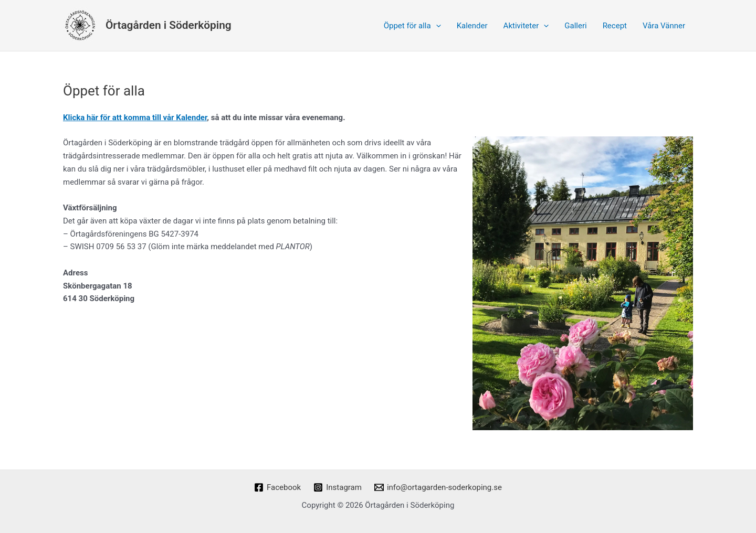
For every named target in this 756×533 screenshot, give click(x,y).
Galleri (575, 26)
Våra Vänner (664, 26)
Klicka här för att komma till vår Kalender (135, 118)
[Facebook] (277, 487)
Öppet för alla (412, 26)
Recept (615, 26)
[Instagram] (338, 487)
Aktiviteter (526, 26)
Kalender (472, 26)
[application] (436, 26)
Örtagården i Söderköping (169, 25)
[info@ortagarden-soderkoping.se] (438, 487)
